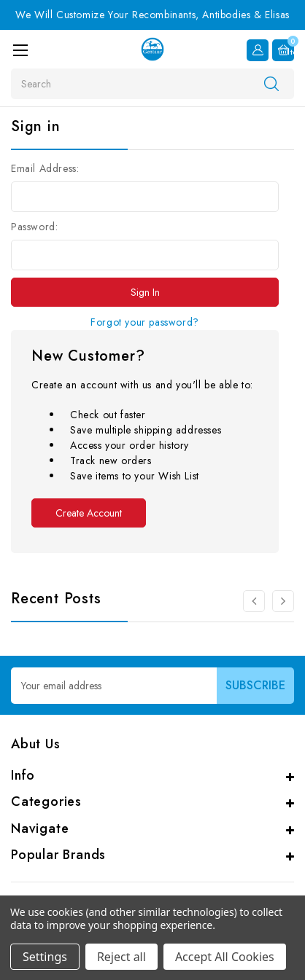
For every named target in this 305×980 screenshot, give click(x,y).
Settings (45, 957)
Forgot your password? (145, 322)
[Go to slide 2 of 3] (283, 601)
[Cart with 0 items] (283, 50)
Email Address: (45, 168)
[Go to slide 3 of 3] (254, 601)
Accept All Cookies (225, 957)
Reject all (121, 957)
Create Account (89, 513)
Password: (34, 227)
